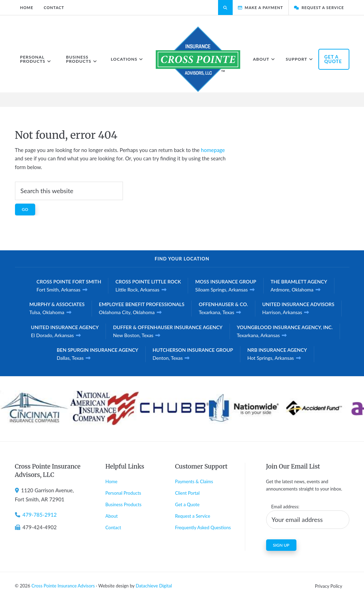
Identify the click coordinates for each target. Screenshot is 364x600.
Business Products (124, 504)
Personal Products (123, 493)
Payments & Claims (194, 481)
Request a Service (193, 516)
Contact (113, 527)
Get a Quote (187, 504)
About (112, 516)
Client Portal (188, 493)
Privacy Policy (328, 586)
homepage (213, 150)
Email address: (285, 507)
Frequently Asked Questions (203, 527)
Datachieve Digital (154, 586)
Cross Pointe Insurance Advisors (63, 586)
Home (112, 481)
